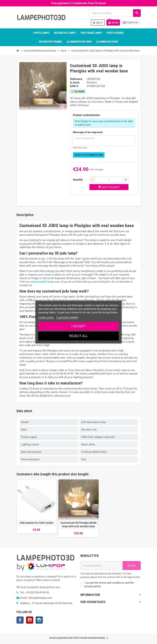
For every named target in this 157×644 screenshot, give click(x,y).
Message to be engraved (88, 132)
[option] (37, 508)
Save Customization (89, 155)
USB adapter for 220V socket (37, 523)
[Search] (115, 13)
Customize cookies (67, 317)
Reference (76, 79)
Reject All (79, 336)
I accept (78, 326)
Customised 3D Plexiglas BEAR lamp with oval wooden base (79, 525)
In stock (75, 83)
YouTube (30, 620)
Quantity (78, 180)
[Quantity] (109, 180)
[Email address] (101, 566)
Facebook (20, 620)
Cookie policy (46, 317)
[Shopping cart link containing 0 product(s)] (113, 23)
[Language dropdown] (131, 23)
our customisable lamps (40, 282)
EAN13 (74, 86)
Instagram (39, 620)
